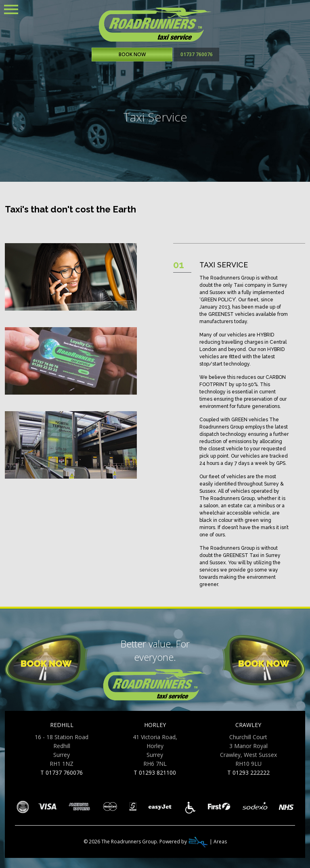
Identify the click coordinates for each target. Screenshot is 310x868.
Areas (220, 842)
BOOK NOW (132, 54)
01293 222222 (251, 772)
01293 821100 (157, 772)
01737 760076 (197, 54)
